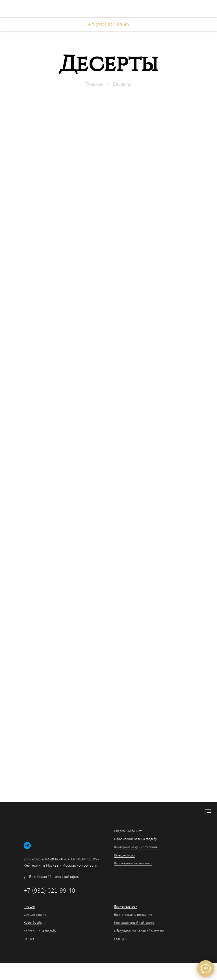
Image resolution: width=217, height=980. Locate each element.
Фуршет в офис (35, 915)
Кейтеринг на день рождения (136, 847)
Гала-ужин (122, 939)
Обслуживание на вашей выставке (139, 931)
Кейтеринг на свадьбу (40, 931)
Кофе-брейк (33, 922)
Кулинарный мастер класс (133, 863)
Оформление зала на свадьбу (135, 839)
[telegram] (27, 846)
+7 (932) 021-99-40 (49, 890)
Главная (95, 84)
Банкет (29, 939)
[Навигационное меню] (208, 811)
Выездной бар (124, 855)
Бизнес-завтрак (126, 906)
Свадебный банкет (128, 831)
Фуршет (30, 906)
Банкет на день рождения (133, 915)
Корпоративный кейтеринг (134, 922)
